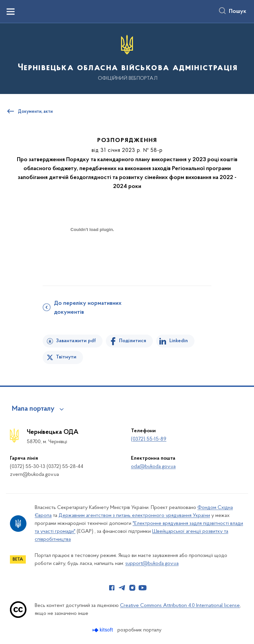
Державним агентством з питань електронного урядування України (134, 516)
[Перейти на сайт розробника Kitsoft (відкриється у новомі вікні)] (103, 630)
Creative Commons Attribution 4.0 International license (180, 606)
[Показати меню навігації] (11, 12)
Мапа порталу (33, 409)
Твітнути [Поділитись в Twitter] (66, 357)
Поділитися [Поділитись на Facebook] (133, 341)
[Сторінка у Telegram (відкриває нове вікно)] (122, 588)
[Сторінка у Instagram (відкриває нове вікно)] (132, 588)
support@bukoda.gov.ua (152, 564)
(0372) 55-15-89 (149, 439)
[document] (92, 253)
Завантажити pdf (76, 341)
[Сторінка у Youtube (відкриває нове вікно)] (143, 588)
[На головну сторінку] (127, 58)
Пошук (238, 12)
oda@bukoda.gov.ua (153, 467)
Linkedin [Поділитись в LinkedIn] (179, 341)
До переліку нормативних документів (88, 308)
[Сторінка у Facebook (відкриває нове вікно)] (112, 588)
